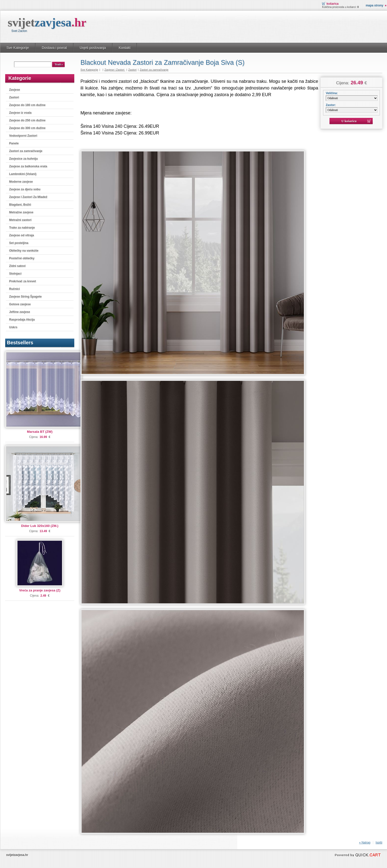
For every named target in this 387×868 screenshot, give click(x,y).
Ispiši (379, 843)
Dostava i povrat (54, 48)
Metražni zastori (20, 220)
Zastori (14, 97)
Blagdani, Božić (20, 205)
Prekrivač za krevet (23, 281)
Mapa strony (375, 5)
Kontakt (125, 48)
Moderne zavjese (21, 182)
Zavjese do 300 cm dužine (27, 128)
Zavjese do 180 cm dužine (27, 105)
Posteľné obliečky (22, 258)
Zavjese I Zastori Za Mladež (28, 197)
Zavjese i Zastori (115, 70)
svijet (47, 22)
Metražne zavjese (21, 212)
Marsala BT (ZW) (40, 432)
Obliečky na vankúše (24, 251)
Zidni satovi (17, 266)
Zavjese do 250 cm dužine (27, 120)
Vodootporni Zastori (23, 136)
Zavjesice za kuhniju (23, 159)
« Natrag (365, 843)
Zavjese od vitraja (22, 235)
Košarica (333, 4)
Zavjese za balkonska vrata (28, 166)
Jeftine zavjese (20, 312)
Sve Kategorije (18, 48)
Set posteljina (19, 243)
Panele (14, 143)
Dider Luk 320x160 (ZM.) (40, 526)
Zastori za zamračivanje (26, 151)
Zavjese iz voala (20, 113)
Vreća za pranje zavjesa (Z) (40, 590)
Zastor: (331, 105)
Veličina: (332, 93)
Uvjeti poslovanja (93, 48)
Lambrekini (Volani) (23, 174)
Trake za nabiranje (22, 228)
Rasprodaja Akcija (22, 320)
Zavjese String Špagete (25, 297)
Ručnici (14, 289)
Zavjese (15, 90)
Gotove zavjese (20, 304)
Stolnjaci (15, 274)
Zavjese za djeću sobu (25, 189)
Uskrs (13, 327)
